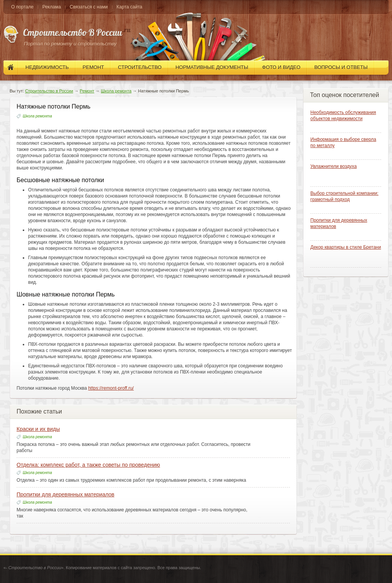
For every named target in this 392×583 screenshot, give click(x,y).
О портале (22, 7)
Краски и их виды (38, 429)
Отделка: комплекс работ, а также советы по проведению (88, 465)
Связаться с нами (89, 7)
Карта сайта (130, 7)
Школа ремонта (116, 91)
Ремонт (87, 91)
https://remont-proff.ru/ (111, 388)
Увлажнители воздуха (333, 166)
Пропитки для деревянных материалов (65, 494)
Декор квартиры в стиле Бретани (346, 247)
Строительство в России (49, 91)
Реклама (52, 7)
